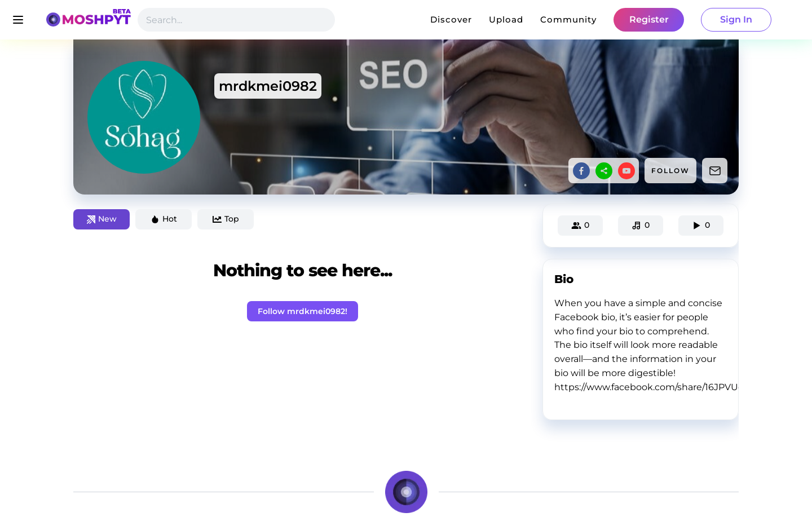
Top (226, 219)
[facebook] (581, 171)
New (102, 219)
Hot (164, 219)
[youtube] (626, 171)
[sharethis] (604, 171)
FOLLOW (670, 171)
